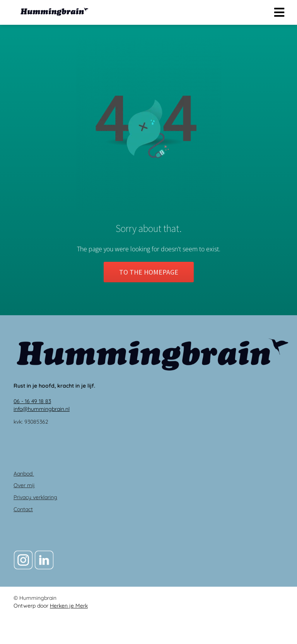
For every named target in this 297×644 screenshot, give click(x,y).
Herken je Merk (69, 606)
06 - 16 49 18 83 (32, 401)
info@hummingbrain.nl (42, 409)
